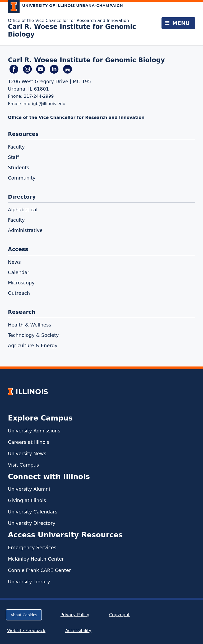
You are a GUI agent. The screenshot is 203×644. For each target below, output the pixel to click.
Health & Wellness (30, 325)
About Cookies (24, 615)
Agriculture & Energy (33, 345)
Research (22, 312)
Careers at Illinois (29, 442)
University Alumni (29, 489)
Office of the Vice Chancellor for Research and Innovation (68, 21)
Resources (23, 134)
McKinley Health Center (36, 559)
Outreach (19, 293)
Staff (13, 157)
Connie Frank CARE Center (39, 570)
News (14, 262)
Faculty (16, 147)
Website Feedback (27, 631)
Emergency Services (32, 547)
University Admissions (34, 431)
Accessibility (78, 631)
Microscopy (21, 283)
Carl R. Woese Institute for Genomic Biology (86, 60)
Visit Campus (23, 465)
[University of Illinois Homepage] (28, 392)
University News (27, 453)
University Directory (32, 523)
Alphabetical (23, 210)
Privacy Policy (75, 615)
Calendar (19, 272)
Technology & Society (33, 335)
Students (19, 167)
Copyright (119, 615)
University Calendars (33, 512)
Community (22, 178)
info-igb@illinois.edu (44, 104)
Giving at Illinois (27, 500)
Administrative (25, 230)
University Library (29, 582)
